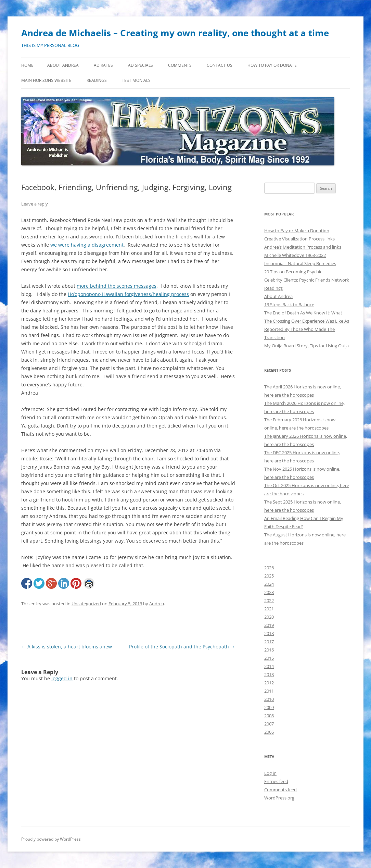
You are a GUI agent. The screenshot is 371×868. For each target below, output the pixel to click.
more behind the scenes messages (117, 286)
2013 (269, 674)
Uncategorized (86, 604)
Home (27, 65)
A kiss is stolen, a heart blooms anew (67, 647)
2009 (269, 707)
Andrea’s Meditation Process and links (303, 247)
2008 (269, 716)
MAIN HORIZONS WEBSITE (46, 80)
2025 (269, 576)
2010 (269, 699)
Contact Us (220, 65)
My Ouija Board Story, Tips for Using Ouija (306, 346)
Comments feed (280, 790)
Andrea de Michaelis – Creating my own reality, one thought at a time (175, 33)
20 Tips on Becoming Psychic (293, 272)
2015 (269, 658)
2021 (269, 609)
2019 (269, 625)
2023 (269, 592)
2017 (269, 642)
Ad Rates (103, 65)
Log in (270, 773)
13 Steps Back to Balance (289, 305)
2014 (269, 666)
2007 (269, 724)
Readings (97, 80)
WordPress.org (279, 798)
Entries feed (276, 781)
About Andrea (63, 65)
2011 (269, 691)
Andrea (157, 604)
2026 (269, 568)
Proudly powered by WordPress (51, 839)
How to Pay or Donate (272, 65)
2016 (269, 650)
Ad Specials (140, 65)
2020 (269, 617)
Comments (180, 65)
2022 (269, 600)
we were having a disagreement (87, 245)
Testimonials (136, 80)
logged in (62, 678)
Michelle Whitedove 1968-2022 (295, 255)
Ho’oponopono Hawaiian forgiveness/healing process (128, 294)
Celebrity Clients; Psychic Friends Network (307, 280)
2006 (269, 732)
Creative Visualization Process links (299, 239)
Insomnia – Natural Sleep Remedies (300, 263)
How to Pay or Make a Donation (297, 231)
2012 (269, 683)
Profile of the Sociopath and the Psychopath (182, 647)
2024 (269, 584)
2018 (269, 633)
